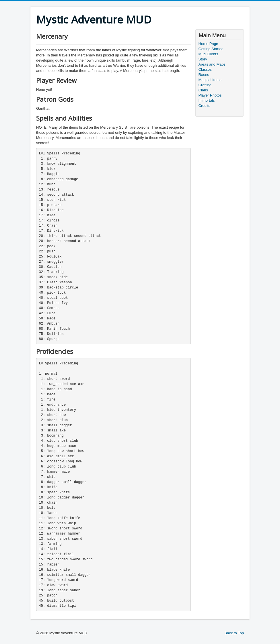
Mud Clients (208, 54)
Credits (204, 106)
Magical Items (210, 80)
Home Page (208, 44)
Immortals (207, 100)
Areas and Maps (212, 64)
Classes (205, 69)
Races (204, 75)
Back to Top (234, 633)
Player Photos (210, 95)
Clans (203, 90)
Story (203, 59)
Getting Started (211, 49)
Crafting (205, 85)
